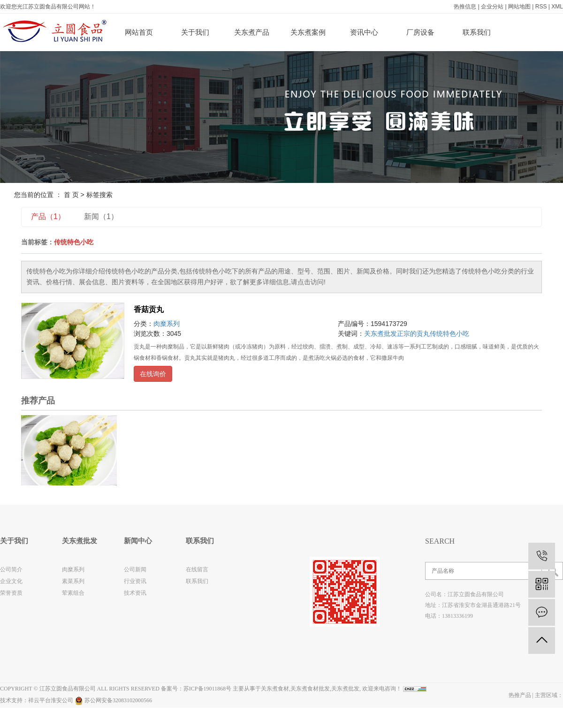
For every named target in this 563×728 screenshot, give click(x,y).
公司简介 (11, 569)
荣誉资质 (11, 593)
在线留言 (197, 569)
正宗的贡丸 (413, 334)
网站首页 (139, 32)
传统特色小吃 (449, 334)
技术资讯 (135, 593)
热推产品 (520, 695)
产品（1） (48, 216)
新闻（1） (101, 216)
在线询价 (153, 374)
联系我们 (477, 32)
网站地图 (519, 7)
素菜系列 (73, 581)
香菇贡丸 (149, 309)
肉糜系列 (167, 324)
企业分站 (492, 7)
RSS (541, 7)
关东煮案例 (308, 32)
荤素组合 (73, 593)
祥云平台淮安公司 (51, 700)
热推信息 (465, 7)
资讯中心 (364, 32)
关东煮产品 (252, 32)
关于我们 (195, 32)
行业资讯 (135, 581)
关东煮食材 (275, 689)
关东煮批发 (380, 334)
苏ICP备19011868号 (207, 689)
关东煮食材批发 (310, 689)
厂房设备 (420, 32)
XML (557, 7)
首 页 (71, 195)
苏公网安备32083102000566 (113, 700)
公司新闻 (135, 569)
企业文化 (11, 581)
